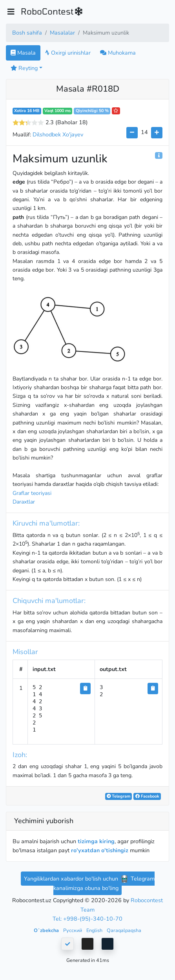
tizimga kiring (96, 841)
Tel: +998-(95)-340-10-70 (87, 919)
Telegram (118, 796)
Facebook (147, 796)
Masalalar (62, 33)
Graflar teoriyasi (32, 493)
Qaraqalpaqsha (124, 930)
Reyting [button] (24, 68)
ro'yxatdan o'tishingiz (100, 850)
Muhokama (118, 53)
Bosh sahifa (27, 33)
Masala (23, 53)
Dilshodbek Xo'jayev (58, 134)
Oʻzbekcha (47, 930)
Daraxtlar (24, 502)
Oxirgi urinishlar (68, 53)
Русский (73, 930)
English (95, 930)
